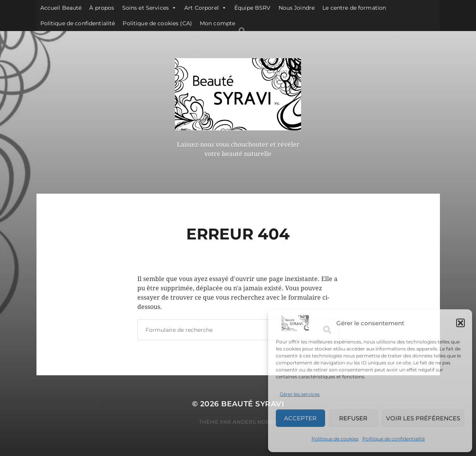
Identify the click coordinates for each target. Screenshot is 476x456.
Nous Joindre (297, 8)
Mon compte (217, 23)
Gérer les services (300, 394)
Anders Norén (255, 422)
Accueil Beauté (61, 8)
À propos (102, 8)
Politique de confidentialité (394, 439)
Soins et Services (150, 8)
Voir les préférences (423, 418)
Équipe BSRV (253, 8)
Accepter (300, 418)
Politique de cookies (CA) (157, 23)
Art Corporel (205, 8)
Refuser (353, 418)
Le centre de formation (354, 8)
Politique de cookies (335, 439)
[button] (460, 323)
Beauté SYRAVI (253, 404)
